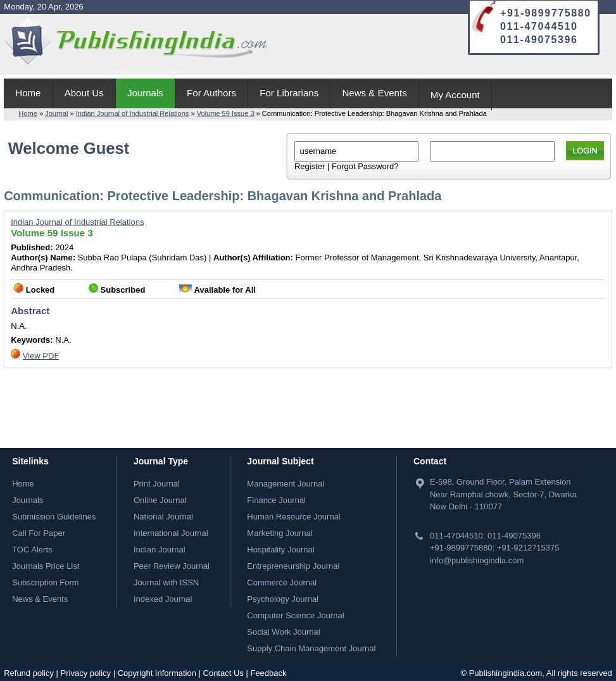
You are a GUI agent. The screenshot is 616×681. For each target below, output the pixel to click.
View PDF (41, 356)
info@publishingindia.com (477, 560)
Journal (56, 113)
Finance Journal (276, 500)
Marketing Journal (280, 533)
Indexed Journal (163, 599)
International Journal (171, 533)
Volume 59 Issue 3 (226, 113)
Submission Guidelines (54, 517)
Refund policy (29, 673)
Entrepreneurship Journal (293, 566)
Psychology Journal (283, 599)
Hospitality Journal (280, 550)
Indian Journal (160, 550)
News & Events (374, 93)
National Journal (163, 517)
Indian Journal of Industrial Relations (133, 113)
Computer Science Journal (295, 615)
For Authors (211, 93)
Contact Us (223, 673)
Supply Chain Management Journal (311, 648)
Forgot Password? (365, 166)
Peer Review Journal (172, 566)
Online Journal (160, 500)
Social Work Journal (283, 632)
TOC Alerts (32, 550)
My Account (455, 95)
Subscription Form (45, 582)
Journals (145, 93)
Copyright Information (157, 673)
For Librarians (289, 93)
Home (28, 93)
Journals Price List (46, 566)
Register (310, 166)
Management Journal (286, 484)
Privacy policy (86, 673)
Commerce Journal (282, 582)
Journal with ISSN (166, 582)
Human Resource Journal (293, 517)
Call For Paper (39, 533)
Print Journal (157, 484)
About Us (84, 93)
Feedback (268, 673)
